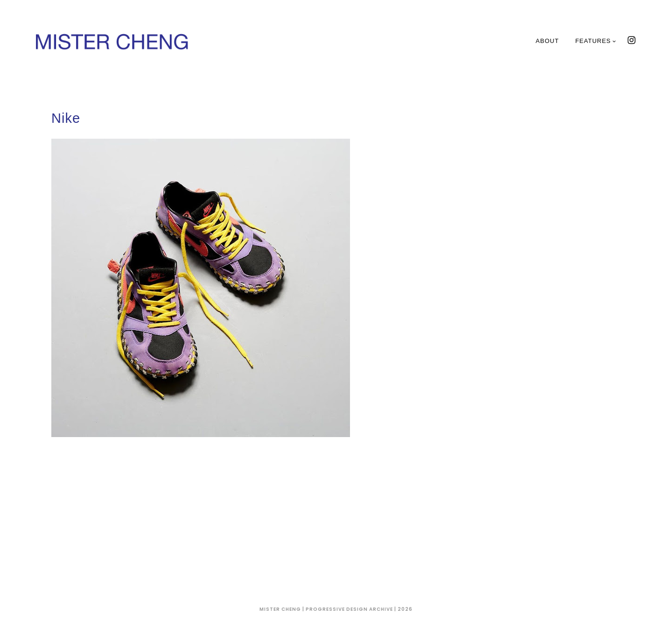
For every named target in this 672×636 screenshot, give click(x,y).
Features (596, 41)
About (547, 41)
